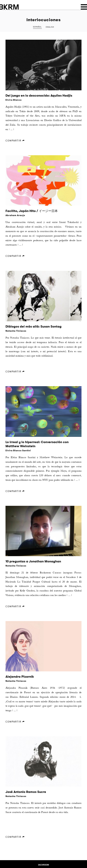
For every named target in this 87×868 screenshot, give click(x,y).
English (50, 27)
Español (37, 27)
